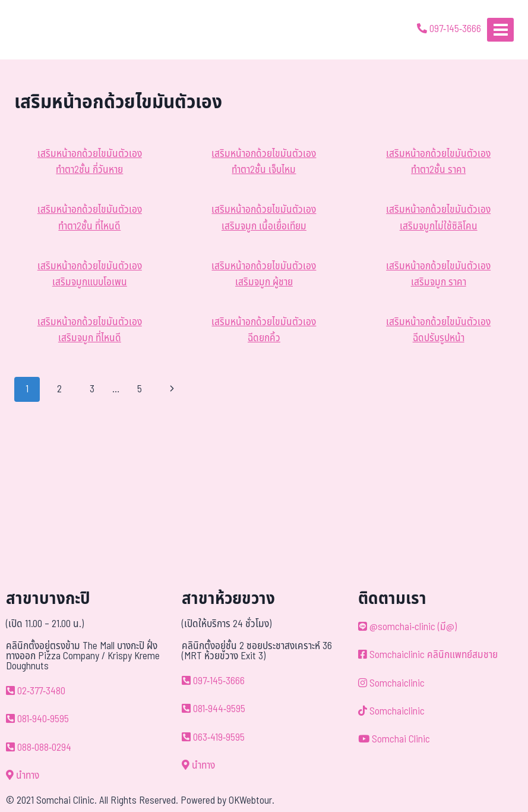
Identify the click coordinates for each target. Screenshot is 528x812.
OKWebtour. (252, 801)
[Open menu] (500, 29)
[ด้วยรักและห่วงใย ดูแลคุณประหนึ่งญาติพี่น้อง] (43, 30)
